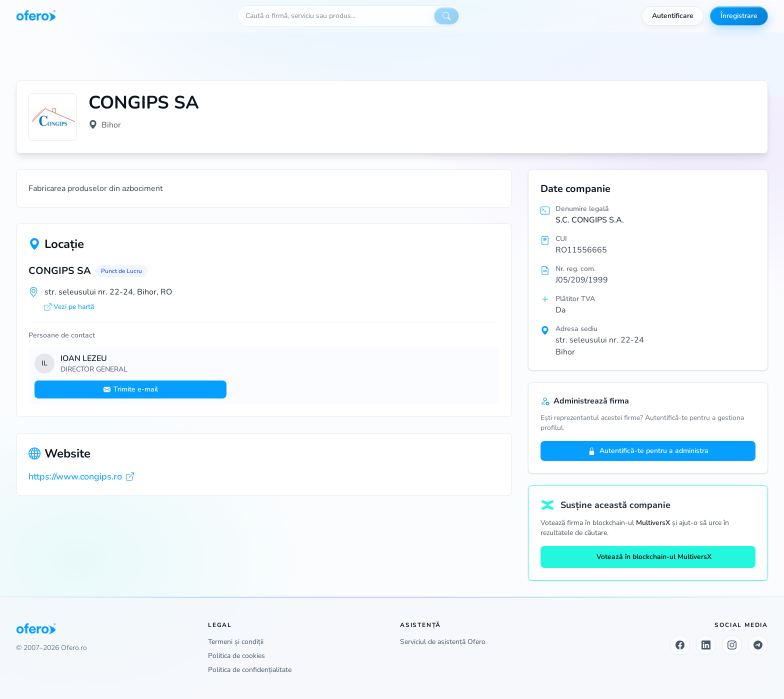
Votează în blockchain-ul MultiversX (648, 557)
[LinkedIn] (706, 645)
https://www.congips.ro (81, 476)
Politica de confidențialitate (250, 670)
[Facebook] (680, 645)
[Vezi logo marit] (52, 117)
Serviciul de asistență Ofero (443, 642)
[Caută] (446, 16)
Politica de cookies (236, 656)
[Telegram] (758, 645)
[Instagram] (732, 645)
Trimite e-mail (131, 389)
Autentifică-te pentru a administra (648, 451)
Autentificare (673, 16)
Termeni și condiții (236, 642)
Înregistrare (739, 16)
